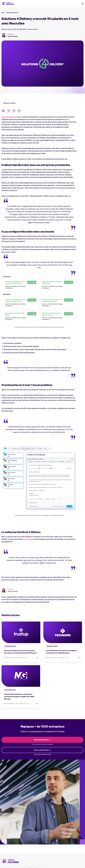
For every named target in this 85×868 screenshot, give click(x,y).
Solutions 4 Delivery (9, 117)
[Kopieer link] (19, 111)
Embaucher (28, 539)
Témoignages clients (12, 13)
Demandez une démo (42, 739)
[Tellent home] (10, 861)
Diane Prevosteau (13, 36)
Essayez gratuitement (42, 749)
